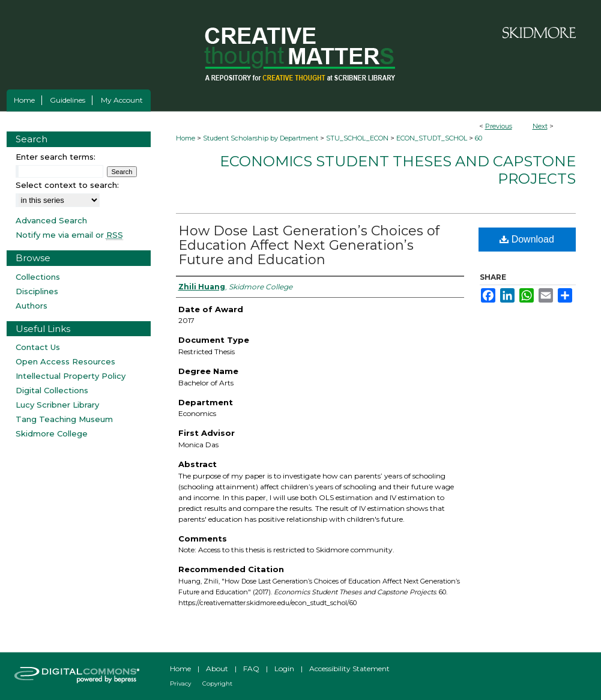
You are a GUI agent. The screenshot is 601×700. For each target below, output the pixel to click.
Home (186, 138)
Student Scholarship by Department (261, 138)
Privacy (180, 683)
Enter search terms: (56, 157)
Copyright (217, 683)
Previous (499, 126)
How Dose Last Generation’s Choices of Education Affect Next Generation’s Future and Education (309, 245)
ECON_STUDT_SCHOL (432, 138)
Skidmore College (52, 433)
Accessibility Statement (349, 668)
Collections (38, 277)
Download (527, 239)
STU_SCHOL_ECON (357, 138)
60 (479, 138)
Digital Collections (52, 390)
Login (284, 668)
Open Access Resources (65, 361)
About (217, 668)
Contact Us (38, 347)
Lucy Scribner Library (57, 405)
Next (540, 126)
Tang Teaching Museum (64, 419)
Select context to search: (67, 185)
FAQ (251, 668)
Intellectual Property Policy (71, 376)
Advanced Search (51, 220)
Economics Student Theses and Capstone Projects (398, 170)
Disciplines (37, 291)
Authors (32, 306)
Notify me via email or (69, 235)
